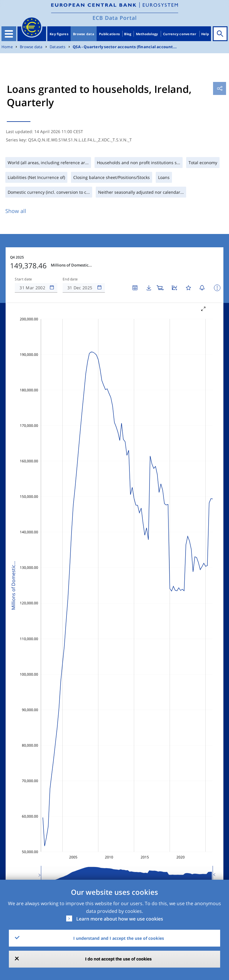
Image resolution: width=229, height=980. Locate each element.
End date (70, 279)
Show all (16, 211)
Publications (109, 34)
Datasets (58, 47)
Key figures (59, 34)
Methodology (147, 34)
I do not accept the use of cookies (119, 959)
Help (205, 34)
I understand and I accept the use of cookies (119, 938)
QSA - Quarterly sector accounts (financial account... (125, 47)
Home (7, 47)
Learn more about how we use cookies (120, 919)
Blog (128, 34)
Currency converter (180, 34)
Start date (23, 279)
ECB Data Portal (115, 18)
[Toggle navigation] (9, 34)
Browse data (84, 34)
